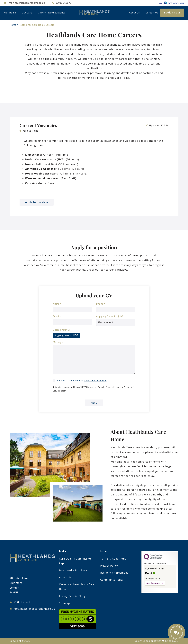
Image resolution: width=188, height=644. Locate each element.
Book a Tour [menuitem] (172, 12)
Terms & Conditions (95, 381)
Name (57, 304)
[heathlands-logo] (94, 13)
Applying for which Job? (110, 316)
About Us (65, 577)
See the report (153, 583)
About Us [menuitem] (135, 13)
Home (13, 25)
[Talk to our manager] (176, 632)
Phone (101, 304)
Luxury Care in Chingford (75, 596)
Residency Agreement (114, 573)
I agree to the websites (82, 381)
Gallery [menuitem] (42, 13)
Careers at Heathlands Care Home (77, 587)
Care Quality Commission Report (75, 561)
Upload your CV (62, 330)
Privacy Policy (112, 387)
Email (57, 316)
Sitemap (64, 603)
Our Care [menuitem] (28, 13)
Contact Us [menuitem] (152, 13)
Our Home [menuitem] (11, 13)
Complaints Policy (112, 580)
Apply (94, 403)
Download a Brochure (73, 570)
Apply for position (37, 202)
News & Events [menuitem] (57, 13)
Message (59, 342)
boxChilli (174, 641)
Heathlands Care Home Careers (36, 25)
